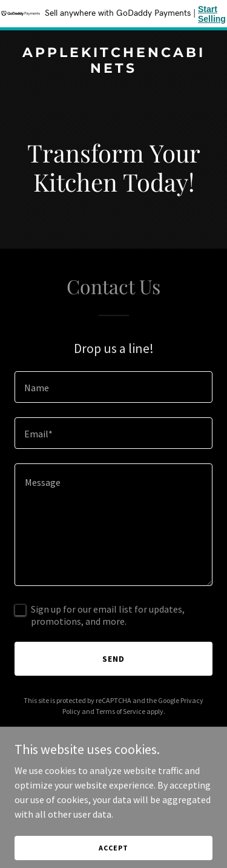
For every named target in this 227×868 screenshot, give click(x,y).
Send (113, 659)
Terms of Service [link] (120, 711)
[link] (113, 69)
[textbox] (113, 387)
